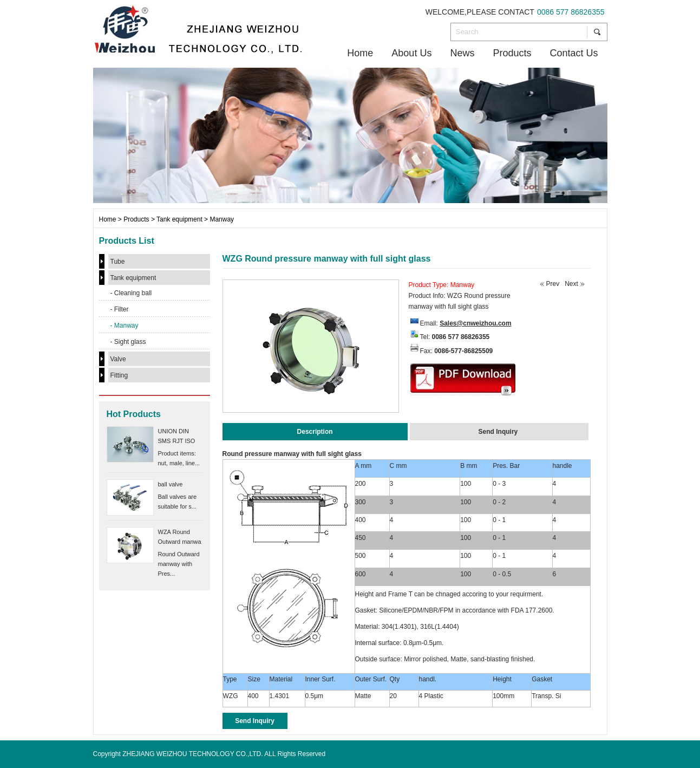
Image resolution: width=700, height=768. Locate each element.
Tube (118, 262)
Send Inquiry (255, 721)
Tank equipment (179, 219)
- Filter (120, 309)
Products (512, 53)
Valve (118, 359)
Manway (222, 219)
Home (360, 53)
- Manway (125, 326)
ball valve (171, 484)
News (462, 53)
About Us (411, 53)
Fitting (119, 375)
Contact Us (574, 53)
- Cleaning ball (131, 293)
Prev (553, 284)
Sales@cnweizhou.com (475, 323)
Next (571, 284)
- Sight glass (128, 342)
